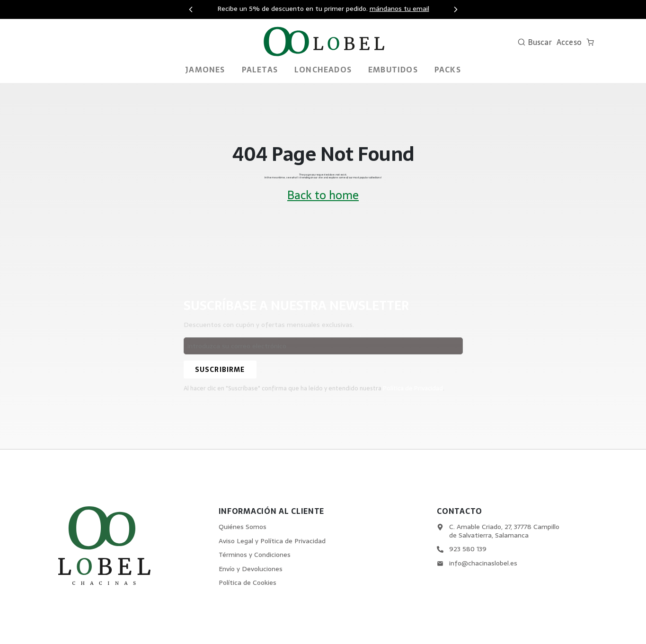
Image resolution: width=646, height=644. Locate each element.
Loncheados (323, 70)
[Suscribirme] (220, 370)
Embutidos (393, 70)
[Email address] (323, 346)
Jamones (205, 70)
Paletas (260, 70)
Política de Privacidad (413, 388)
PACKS (448, 70)
